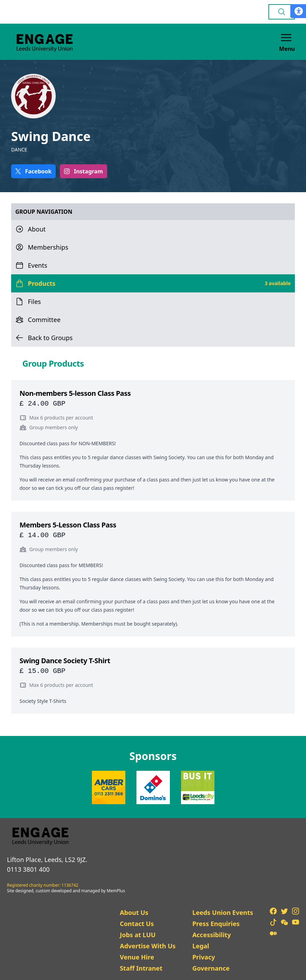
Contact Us (137, 924)
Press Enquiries (216, 924)
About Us (134, 912)
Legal (201, 946)
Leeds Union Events (223, 912)
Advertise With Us (148, 946)
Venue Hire (137, 957)
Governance (211, 968)
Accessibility (211, 935)
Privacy (203, 957)
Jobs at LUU (138, 935)
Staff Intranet (141, 968)
